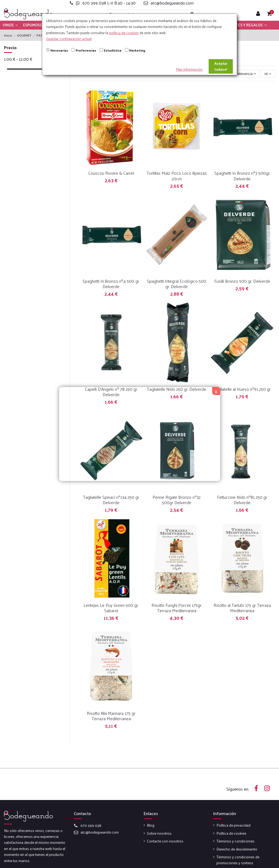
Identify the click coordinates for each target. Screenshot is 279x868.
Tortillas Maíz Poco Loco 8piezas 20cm (177, 176)
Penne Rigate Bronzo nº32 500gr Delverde (177, 500)
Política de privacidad (233, 825)
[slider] (6, 69)
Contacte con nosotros (165, 841)
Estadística (113, 50)
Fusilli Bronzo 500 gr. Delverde (242, 281)
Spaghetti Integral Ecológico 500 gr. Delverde (177, 284)
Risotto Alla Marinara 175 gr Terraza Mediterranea (111, 716)
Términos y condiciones (235, 841)
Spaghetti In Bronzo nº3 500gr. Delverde (242, 176)
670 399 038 (91, 825)
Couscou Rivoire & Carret (111, 173)
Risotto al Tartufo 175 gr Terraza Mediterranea (242, 608)
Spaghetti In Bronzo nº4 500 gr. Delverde (111, 284)
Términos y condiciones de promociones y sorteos (238, 860)
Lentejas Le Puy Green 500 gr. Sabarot (111, 608)
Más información (189, 69)
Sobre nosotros (159, 833)
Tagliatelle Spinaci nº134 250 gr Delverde (111, 500)
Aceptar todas (221, 66)
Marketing (137, 50)
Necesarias (59, 50)
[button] (10, 25)
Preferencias (86, 50)
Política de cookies (231, 833)
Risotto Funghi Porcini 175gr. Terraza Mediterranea (177, 608)
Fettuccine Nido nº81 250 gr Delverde (242, 500)
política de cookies (124, 33)
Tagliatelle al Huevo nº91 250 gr (242, 389)
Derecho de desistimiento (237, 849)
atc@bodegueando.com (100, 832)
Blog (151, 825)
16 (268, 73)
